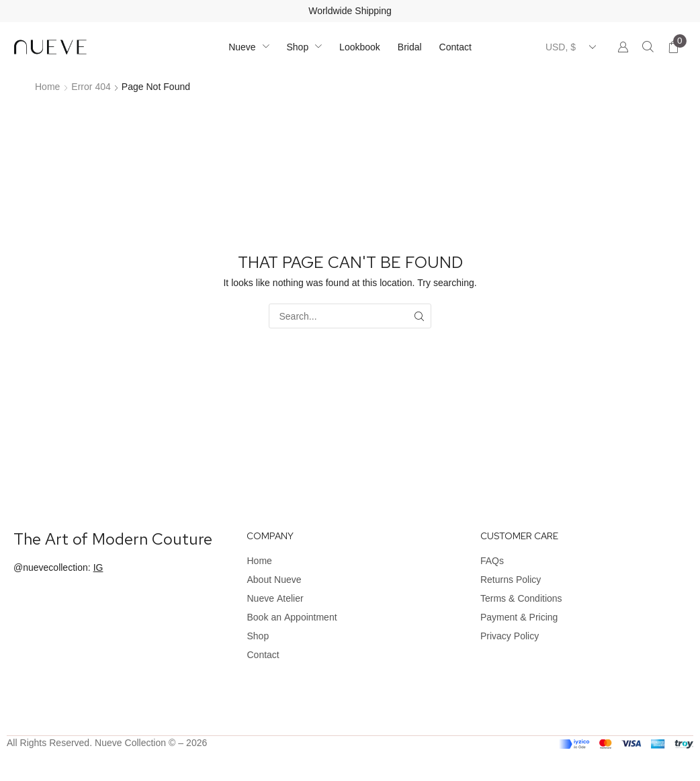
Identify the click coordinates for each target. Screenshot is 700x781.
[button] (648, 48)
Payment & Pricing (519, 617)
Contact (263, 655)
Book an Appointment (292, 617)
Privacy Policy (510, 636)
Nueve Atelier (275, 598)
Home (47, 87)
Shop (258, 636)
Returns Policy (511, 580)
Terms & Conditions (521, 598)
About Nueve (274, 580)
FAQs (492, 561)
